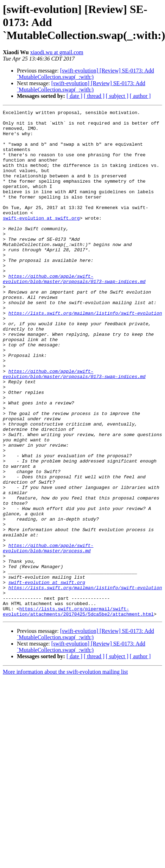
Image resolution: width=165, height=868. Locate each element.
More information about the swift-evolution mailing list (65, 773)
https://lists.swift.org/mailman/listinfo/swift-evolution (85, 354)
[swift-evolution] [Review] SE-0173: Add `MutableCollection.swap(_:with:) (85, 74)
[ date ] (74, 96)
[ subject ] (117, 96)
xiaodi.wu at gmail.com (57, 52)
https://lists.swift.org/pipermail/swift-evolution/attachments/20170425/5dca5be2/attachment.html (78, 712)
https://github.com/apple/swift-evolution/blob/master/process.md (48, 636)
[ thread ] (94, 96)
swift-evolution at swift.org (41, 240)
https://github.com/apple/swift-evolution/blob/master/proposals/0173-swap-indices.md (74, 313)
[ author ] (140, 96)
